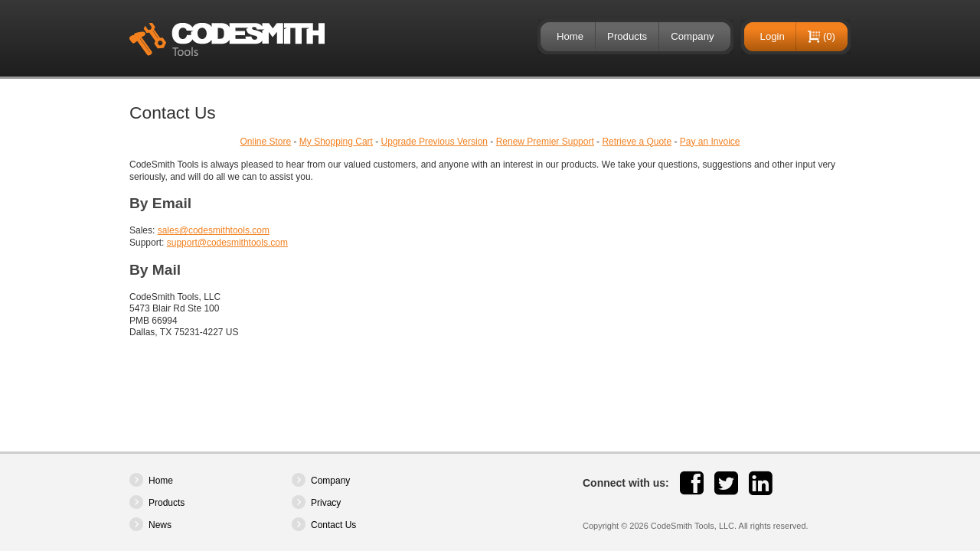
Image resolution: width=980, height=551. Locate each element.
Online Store (265, 142)
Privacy (326, 503)
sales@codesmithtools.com (214, 230)
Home (570, 36)
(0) (829, 36)
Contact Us (333, 525)
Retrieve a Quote (637, 142)
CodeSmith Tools (227, 39)
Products (627, 36)
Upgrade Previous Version (434, 142)
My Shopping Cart (336, 142)
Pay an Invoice (710, 142)
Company (692, 36)
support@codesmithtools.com (227, 243)
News (160, 525)
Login (773, 36)
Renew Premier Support (545, 142)
